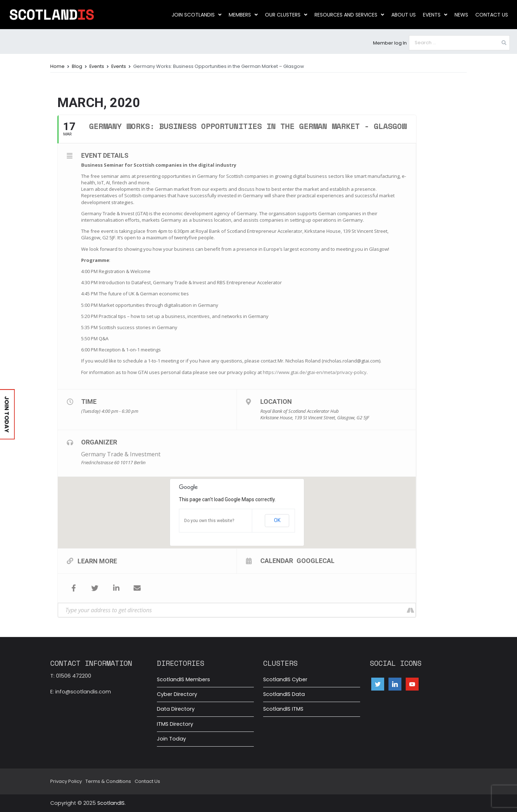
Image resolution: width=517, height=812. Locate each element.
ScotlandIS (111, 803)
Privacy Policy (66, 781)
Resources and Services (349, 15)
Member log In (390, 43)
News (461, 15)
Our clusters (286, 15)
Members (243, 15)
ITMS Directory (175, 724)
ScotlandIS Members (183, 679)
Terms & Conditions (108, 781)
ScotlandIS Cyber (285, 679)
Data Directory (176, 709)
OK (277, 520)
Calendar (277, 560)
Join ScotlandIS (197, 15)
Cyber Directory (177, 694)
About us (404, 15)
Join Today (171, 739)
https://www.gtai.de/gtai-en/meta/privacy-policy (315, 372)
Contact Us (492, 15)
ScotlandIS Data (284, 694)
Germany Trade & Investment (121, 454)
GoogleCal (316, 560)
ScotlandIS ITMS (283, 709)
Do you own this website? (209, 521)
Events (435, 15)
